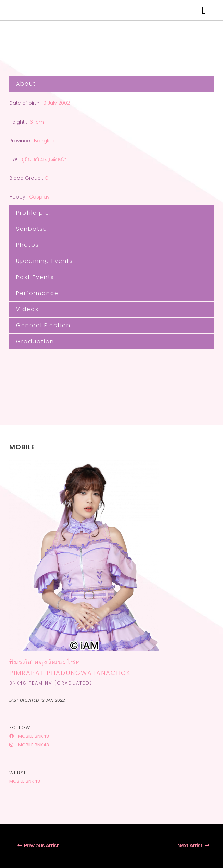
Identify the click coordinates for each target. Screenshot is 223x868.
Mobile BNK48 (29, 736)
